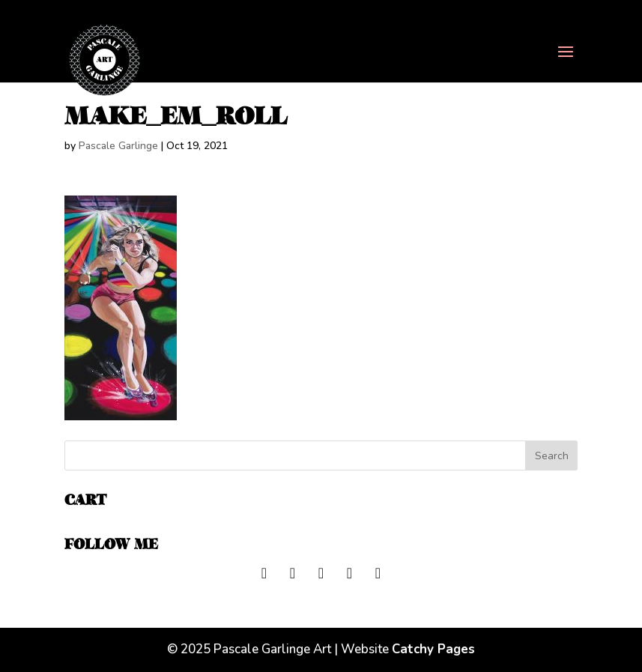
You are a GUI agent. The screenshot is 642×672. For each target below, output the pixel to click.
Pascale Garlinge (118, 146)
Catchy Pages (433, 649)
